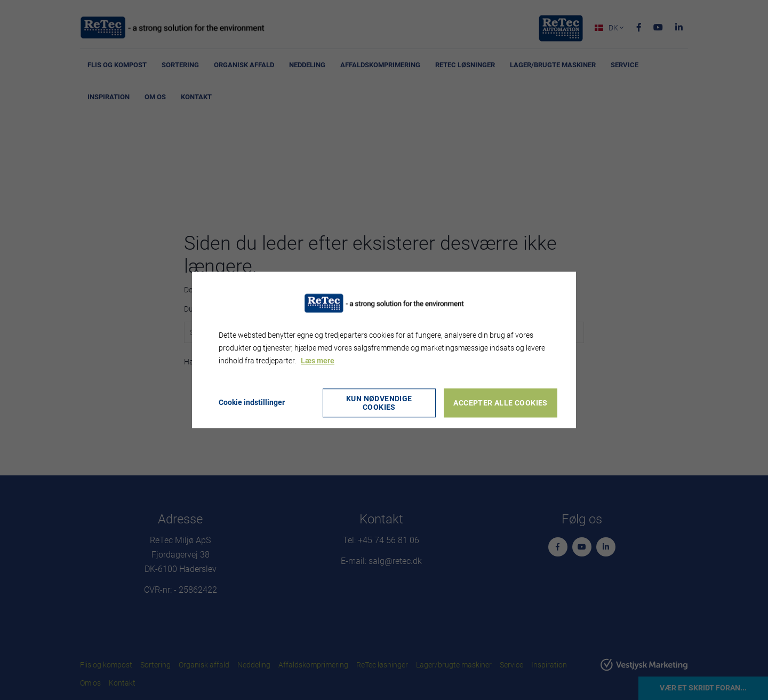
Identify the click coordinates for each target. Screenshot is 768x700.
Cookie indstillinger (252, 403)
